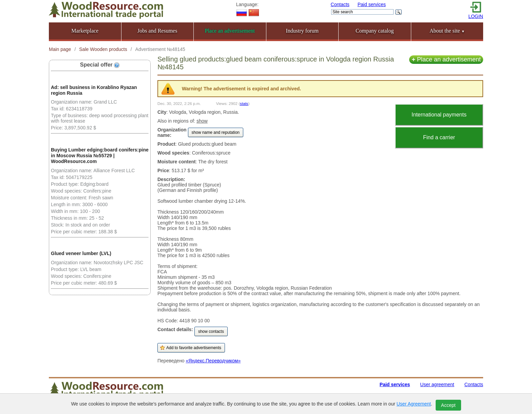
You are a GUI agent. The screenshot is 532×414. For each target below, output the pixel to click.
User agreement (437, 384)
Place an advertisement (446, 59)
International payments (439, 115)
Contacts (340, 4)
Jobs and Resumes (157, 31)
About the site (447, 31)
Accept (448, 405)
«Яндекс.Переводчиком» (213, 361)
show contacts (211, 331)
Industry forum (302, 31)
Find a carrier (439, 137)
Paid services (372, 4)
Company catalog (375, 31)
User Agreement (414, 404)
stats (244, 103)
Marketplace (85, 31)
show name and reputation (216, 132)
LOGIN (476, 16)
